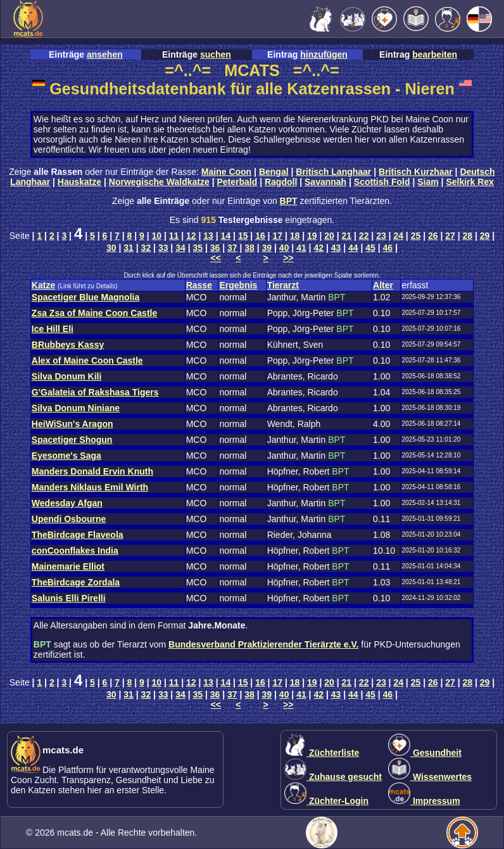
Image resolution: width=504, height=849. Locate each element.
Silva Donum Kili (66, 376)
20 (329, 236)
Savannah (325, 182)
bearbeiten (435, 54)
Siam (428, 182)
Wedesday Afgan (67, 503)
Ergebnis (238, 285)
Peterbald (237, 182)
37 (232, 248)
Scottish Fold (382, 182)
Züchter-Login (326, 801)
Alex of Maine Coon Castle (87, 361)
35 (198, 248)
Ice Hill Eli (53, 329)
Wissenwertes (430, 777)
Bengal (274, 172)
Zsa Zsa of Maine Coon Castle (94, 313)
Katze (43, 285)
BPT (289, 201)
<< (216, 258)
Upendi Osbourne (69, 519)
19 (312, 236)
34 (180, 248)
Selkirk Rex (470, 182)
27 (450, 236)
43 (336, 248)
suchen (216, 54)
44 (353, 248)
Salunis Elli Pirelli (69, 598)
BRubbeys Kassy (68, 345)
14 (226, 236)
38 (249, 248)
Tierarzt (283, 285)
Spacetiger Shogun (72, 440)
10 (156, 236)
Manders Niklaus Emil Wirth (90, 487)
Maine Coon (226, 172)
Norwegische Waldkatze (159, 182)
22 (364, 236)
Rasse (199, 285)
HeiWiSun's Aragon (72, 424)
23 (381, 236)
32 (146, 248)
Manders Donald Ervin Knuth (92, 471)
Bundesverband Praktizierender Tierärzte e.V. (263, 644)
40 (284, 248)
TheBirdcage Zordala (76, 582)
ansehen (105, 54)
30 (111, 248)
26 (433, 236)
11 (174, 236)
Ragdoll (281, 182)
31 (129, 248)
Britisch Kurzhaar (416, 172)
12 (191, 236)
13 (208, 236)
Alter (383, 285)
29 (485, 236)
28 (468, 236)
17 (277, 236)
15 (243, 236)
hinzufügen (324, 54)
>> (288, 258)
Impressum (424, 801)
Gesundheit (425, 753)
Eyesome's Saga (66, 456)
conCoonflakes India (75, 551)
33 (163, 248)
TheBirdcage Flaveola (78, 535)
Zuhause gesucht (333, 777)
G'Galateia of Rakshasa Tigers (95, 392)
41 (301, 248)
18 (295, 236)
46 (388, 248)
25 (416, 236)
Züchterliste (322, 753)
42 (318, 248)
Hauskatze (79, 182)
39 (267, 248)
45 (370, 248)
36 (215, 248)
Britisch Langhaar (333, 172)
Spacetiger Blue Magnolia (85, 297)
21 (347, 236)
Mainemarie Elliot (68, 566)
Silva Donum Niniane (76, 408)
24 (398, 236)
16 (260, 236)
